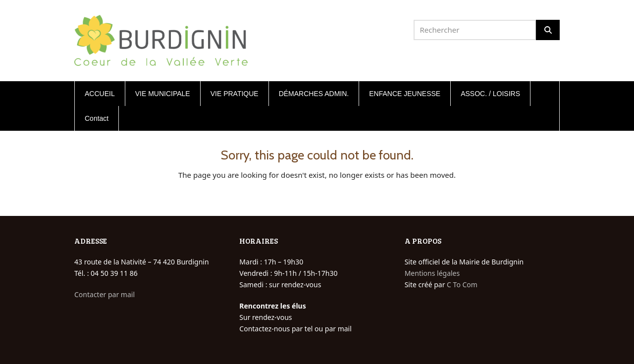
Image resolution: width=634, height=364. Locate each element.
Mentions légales (432, 273)
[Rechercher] (548, 30)
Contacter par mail (105, 294)
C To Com (462, 285)
